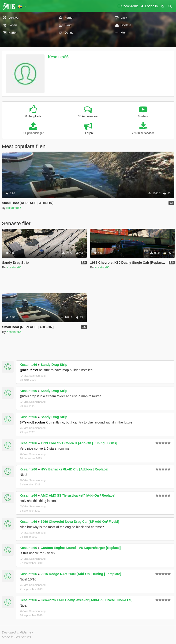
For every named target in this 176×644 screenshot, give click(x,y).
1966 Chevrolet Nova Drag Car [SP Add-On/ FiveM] (80, 522)
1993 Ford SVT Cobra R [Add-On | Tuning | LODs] (79, 443)
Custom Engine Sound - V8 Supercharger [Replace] (81, 548)
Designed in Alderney (17, 632)
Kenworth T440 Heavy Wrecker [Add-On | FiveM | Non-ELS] (87, 600)
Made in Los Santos (16, 637)
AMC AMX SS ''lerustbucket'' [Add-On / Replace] (78, 495)
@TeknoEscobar (32, 422)
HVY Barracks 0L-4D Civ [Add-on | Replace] (75, 469)
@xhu (24, 396)
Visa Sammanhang (33, 376)
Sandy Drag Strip (54, 365)
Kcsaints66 (58, 57)
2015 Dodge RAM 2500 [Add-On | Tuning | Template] (81, 574)
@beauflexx (29, 370)
